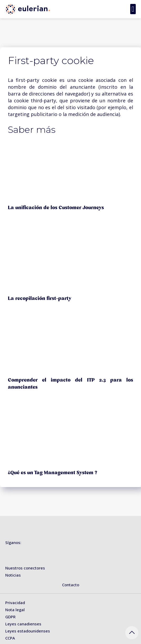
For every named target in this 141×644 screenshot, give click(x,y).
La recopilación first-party (40, 298)
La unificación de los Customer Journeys (56, 208)
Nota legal (15, 610)
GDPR (10, 617)
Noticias (13, 575)
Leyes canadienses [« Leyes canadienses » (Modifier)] (23, 624)
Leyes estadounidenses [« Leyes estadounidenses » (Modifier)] (28, 631)
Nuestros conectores (25, 568)
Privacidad (15, 603)
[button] (133, 9)
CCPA (10, 638)
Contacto (71, 585)
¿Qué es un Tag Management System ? (52, 473)
